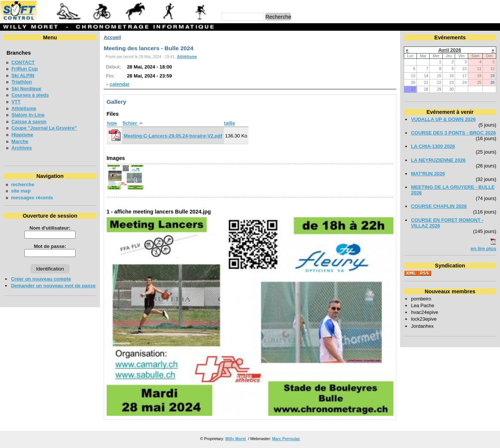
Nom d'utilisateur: (50, 228)
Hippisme (22, 135)
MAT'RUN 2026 (428, 174)
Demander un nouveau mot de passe (53, 286)
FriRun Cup (25, 69)
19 (493, 76)
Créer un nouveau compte (41, 279)
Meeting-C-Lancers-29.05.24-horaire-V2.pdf (173, 136)
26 (493, 83)
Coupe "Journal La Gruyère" (44, 128)
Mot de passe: (50, 246)
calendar (120, 84)
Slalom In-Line (28, 115)
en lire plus (484, 249)
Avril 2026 (450, 50)
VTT (16, 102)
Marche (20, 141)
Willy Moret (236, 439)
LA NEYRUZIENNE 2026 (438, 160)
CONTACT (23, 62)
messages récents (32, 198)
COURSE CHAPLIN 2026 (439, 206)
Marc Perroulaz (286, 439)
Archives (22, 148)
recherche (22, 184)
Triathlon (22, 82)
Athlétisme (24, 108)
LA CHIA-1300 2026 (433, 146)
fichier (133, 123)
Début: (114, 67)
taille (230, 123)
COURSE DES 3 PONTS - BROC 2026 (453, 133)
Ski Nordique (26, 89)
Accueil (112, 37)
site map (21, 191)
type (112, 123)
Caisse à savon (29, 122)
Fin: (110, 76)
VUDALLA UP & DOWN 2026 (443, 119)
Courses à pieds (30, 95)
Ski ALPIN (23, 75)
